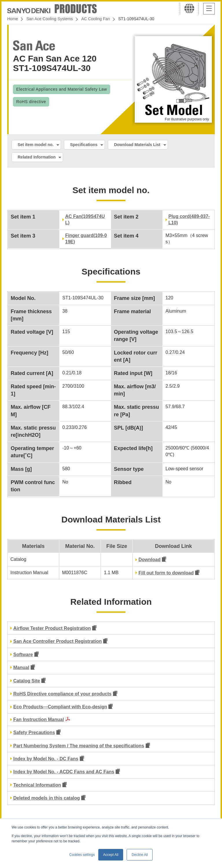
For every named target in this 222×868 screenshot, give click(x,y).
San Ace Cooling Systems (50, 19)
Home (13, 19)
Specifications (84, 145)
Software (23, 655)
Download (149, 560)
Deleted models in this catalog (47, 798)
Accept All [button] (111, 855)
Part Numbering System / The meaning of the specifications (79, 746)
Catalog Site (27, 681)
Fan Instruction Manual (39, 719)
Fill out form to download (166, 573)
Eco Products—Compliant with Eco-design (60, 707)
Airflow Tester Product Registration (52, 628)
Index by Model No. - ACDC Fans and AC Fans (64, 772)
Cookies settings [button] (82, 855)
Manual (21, 668)
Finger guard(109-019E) (86, 239)
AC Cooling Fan (96, 19)
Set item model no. (36, 145)
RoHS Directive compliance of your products (62, 694)
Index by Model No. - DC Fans (46, 759)
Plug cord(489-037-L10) (189, 220)
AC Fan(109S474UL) (85, 220)
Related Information (37, 157)
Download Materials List (137, 145)
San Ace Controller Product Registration (58, 641)
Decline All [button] (140, 855)
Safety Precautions (34, 732)
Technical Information (37, 785)
